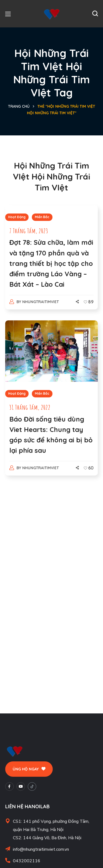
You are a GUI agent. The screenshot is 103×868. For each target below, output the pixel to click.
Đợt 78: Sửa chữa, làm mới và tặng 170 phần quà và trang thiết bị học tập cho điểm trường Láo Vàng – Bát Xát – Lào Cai (51, 263)
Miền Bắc (42, 217)
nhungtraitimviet (41, 302)
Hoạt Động (17, 217)
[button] (95, 14)
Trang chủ (19, 106)
